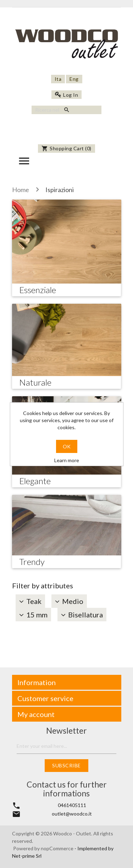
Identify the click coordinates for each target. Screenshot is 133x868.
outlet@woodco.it (72, 814)
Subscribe (66, 765)
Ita (58, 79)
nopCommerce (58, 848)
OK (67, 446)
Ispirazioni (60, 190)
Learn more (67, 460)
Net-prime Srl (27, 856)
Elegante (35, 481)
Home (21, 190)
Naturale (35, 382)
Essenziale (38, 290)
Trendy (32, 562)
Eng (74, 79)
